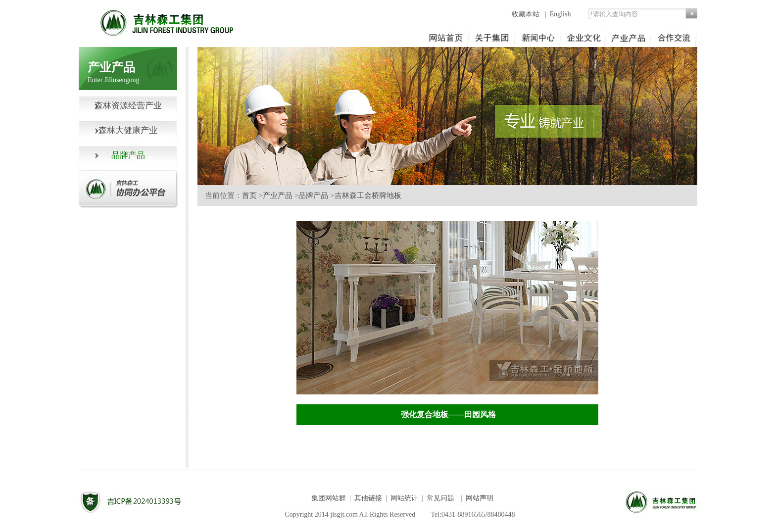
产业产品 (278, 195)
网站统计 (404, 498)
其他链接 (368, 498)
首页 (249, 195)
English (560, 14)
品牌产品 (313, 195)
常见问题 (440, 498)
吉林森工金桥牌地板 (368, 195)
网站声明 (480, 498)
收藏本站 (527, 14)
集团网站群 (329, 498)
